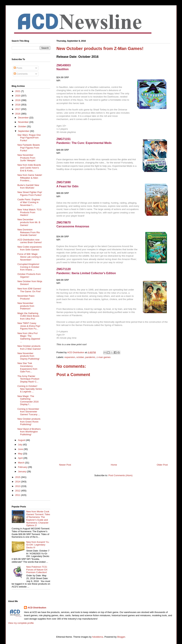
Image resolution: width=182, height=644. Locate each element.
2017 (18, 109)
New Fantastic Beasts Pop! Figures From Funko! (29, 148)
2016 (18, 114)
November (24, 122)
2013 (18, 486)
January (22, 471)
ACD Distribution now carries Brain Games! (30, 241)
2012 (18, 491)
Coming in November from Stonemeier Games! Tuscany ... (29, 412)
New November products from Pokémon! (26, 306)
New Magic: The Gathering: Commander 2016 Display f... (28, 400)
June (21, 449)
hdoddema (98, 637)
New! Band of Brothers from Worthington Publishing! (29, 432)
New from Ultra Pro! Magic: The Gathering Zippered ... (29, 337)
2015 (18, 477)
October (22, 126)
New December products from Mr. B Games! (29, 222)
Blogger (121, 637)
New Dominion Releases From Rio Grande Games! (29, 232)
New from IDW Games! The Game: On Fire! (29, 290)
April (21, 458)
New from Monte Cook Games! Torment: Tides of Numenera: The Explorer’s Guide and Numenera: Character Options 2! (38, 518)
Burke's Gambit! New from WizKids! (28, 187)
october (80, 357)
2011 (18, 495)
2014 (18, 482)
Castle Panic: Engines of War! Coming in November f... (29, 202)
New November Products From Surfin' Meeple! (26, 158)
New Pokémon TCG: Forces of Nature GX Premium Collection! (37, 570)
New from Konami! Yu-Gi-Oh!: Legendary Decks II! (38, 545)
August (22, 440)
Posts (18, 68)
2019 (18, 100)
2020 (18, 96)
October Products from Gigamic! (29, 275)
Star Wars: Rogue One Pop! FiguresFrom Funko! (29, 138)
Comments (21, 74)
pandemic (90, 357)
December (24, 118)
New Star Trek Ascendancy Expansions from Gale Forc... (27, 367)
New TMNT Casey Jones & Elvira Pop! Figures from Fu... (29, 326)
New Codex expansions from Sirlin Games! (30, 248)
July (20, 445)
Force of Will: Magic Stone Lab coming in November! (29, 257)
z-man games (104, 357)
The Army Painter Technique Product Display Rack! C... (28, 379)
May (20, 454)
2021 (18, 91)
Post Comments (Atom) (120, 475)
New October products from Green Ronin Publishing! (29, 422)
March (22, 463)
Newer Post (65, 465)
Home (114, 465)
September (24, 131)
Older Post (162, 465)
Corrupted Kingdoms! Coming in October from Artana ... (28, 267)
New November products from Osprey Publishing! (28, 356)
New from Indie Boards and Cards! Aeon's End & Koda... (29, 168)
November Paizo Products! (26, 297)
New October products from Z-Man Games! (29, 347)
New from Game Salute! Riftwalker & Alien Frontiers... (30, 178)
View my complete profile (21, 623)
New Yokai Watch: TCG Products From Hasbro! (29, 212)
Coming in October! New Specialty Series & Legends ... (30, 389)
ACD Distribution (37, 608)
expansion (70, 357)
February (23, 467)
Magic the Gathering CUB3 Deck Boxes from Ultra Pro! (28, 316)
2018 (18, 105)
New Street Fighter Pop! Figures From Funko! (30, 194)
